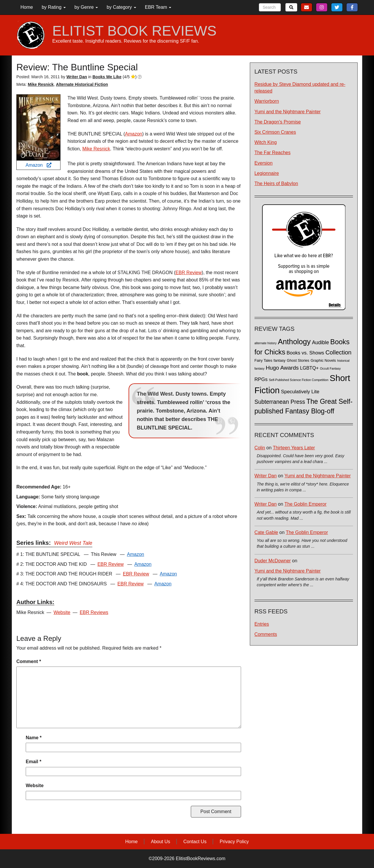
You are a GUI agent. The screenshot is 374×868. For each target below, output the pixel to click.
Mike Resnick (41, 84)
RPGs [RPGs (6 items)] (261, 379)
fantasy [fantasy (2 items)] (279, 361)
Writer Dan (266, 476)
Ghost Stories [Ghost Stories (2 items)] (298, 361)
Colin (260, 448)
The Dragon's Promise (278, 122)
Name (34, 738)
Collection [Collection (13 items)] (338, 352)
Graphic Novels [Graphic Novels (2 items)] (323, 361)
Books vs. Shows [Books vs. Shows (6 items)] (305, 353)
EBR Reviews (94, 612)
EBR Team (158, 7)
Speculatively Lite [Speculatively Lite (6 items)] (300, 392)
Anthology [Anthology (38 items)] (294, 342)
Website (62, 612)
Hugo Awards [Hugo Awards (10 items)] (282, 368)
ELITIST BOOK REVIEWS (134, 31)
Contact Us (195, 842)
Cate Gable (266, 532)
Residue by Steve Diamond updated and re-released (300, 88)
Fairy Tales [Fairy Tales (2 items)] (263, 361)
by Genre (86, 7)
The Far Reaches (273, 153)
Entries (262, 624)
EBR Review (189, 273)
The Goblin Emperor (306, 504)
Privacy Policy (234, 842)
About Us (160, 842)
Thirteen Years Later (294, 448)
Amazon (38, 165)
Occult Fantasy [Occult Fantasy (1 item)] (330, 368)
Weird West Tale (73, 543)
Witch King (266, 142)
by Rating (54, 7)
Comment (29, 661)
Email (33, 762)
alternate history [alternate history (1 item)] (266, 343)
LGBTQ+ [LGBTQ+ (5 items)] (309, 368)
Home (27, 7)
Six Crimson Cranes (275, 132)
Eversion (264, 163)
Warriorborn (267, 101)
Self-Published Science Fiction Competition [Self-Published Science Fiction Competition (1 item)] (299, 380)
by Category (121, 7)
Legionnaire (267, 173)
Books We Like (107, 77)
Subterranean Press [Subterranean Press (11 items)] (280, 402)
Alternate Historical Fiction (82, 84)
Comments (266, 634)
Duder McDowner (273, 561)
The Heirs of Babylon (276, 183)
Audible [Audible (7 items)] (321, 342)
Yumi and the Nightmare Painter (288, 112)
